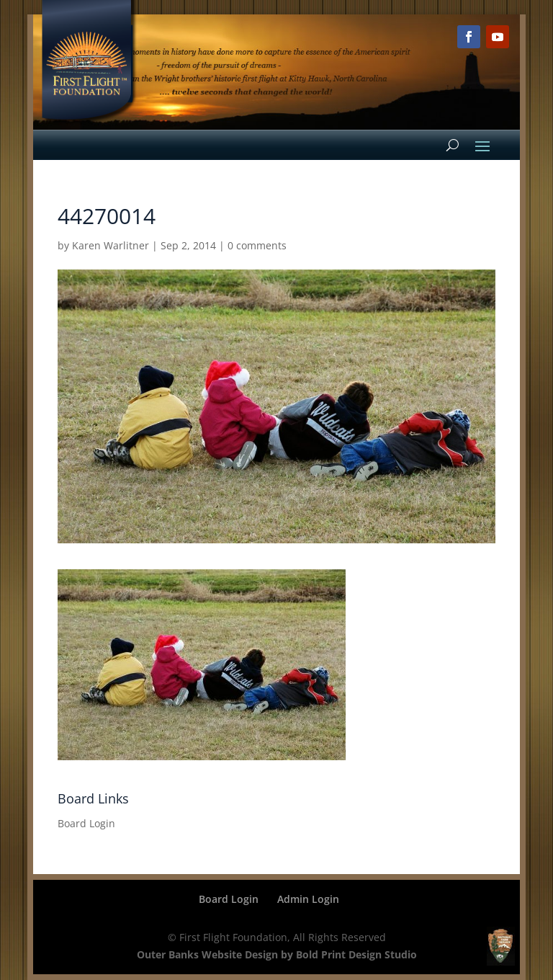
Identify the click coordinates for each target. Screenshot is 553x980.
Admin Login (308, 899)
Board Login (86, 823)
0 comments (257, 245)
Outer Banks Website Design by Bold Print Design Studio (277, 954)
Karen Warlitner (111, 245)
